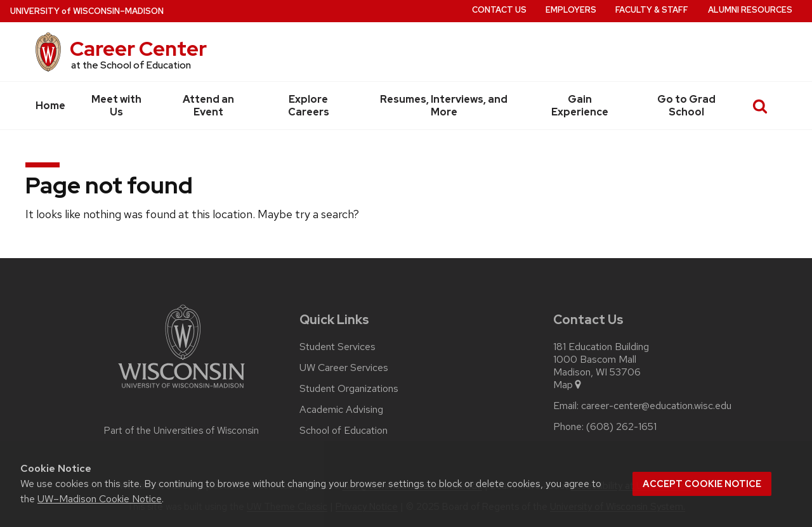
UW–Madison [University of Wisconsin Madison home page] (87, 11)
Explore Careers (309, 106)
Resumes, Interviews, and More (444, 106)
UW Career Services (344, 368)
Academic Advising (341, 410)
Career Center (138, 49)
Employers (571, 10)
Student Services (337, 347)
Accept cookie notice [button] (702, 484)
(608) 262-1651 (621, 427)
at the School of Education (131, 65)
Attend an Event (208, 106)
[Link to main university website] (181, 390)
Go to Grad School (686, 106)
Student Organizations (349, 389)
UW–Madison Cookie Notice (100, 499)
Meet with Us (116, 106)
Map (568, 385)
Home (50, 106)
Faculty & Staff (652, 10)
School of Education (344, 431)
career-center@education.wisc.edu (656, 406)
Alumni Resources (750, 10)
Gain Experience (580, 106)
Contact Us (499, 10)
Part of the (181, 431)
